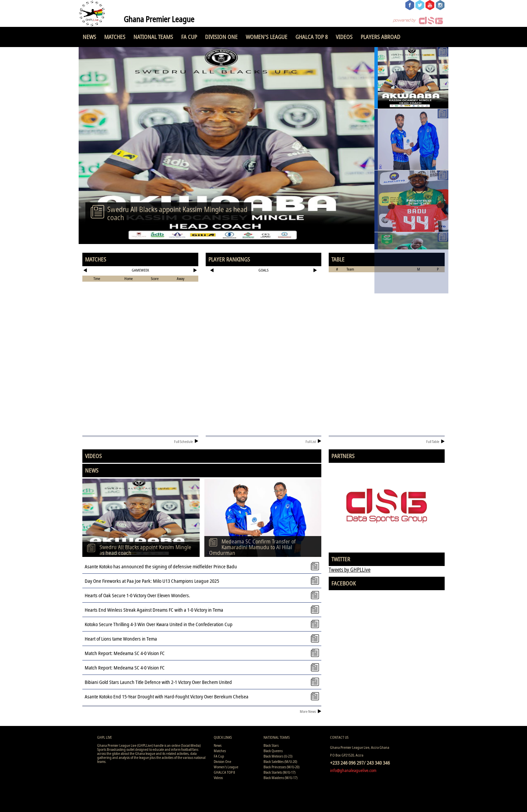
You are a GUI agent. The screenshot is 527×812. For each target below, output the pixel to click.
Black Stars (271, 745)
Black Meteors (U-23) (278, 756)
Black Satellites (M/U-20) (280, 761)
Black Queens (273, 751)
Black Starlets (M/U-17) (279, 772)
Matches (115, 37)
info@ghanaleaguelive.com (353, 770)
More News (311, 711)
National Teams (153, 37)
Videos (344, 37)
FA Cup (189, 37)
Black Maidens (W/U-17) (280, 778)
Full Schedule (186, 441)
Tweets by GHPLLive (350, 570)
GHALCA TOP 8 (312, 37)
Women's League (267, 37)
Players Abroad (380, 37)
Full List (313, 441)
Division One (221, 37)
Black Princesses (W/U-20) (281, 767)
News (89, 37)
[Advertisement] (264, 297)
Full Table (435, 441)
